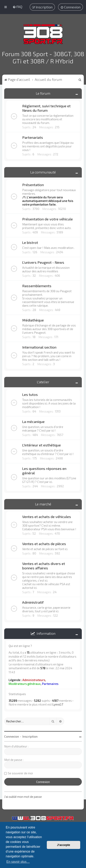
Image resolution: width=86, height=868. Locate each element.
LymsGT (58, 704)
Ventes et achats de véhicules (47, 516)
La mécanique (33, 421)
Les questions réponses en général (44, 470)
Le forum (43, 92)
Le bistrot (30, 242)
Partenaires (50, 683)
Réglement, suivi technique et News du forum (46, 107)
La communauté (43, 171)
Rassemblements (37, 285)
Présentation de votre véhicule (47, 218)
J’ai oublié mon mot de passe (23, 796)
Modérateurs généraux (25, 683)
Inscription (30, 735)
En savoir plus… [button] (18, 862)
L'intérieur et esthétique (41, 444)
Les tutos (30, 394)
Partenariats (33, 137)
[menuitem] (17, 7)
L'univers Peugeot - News (43, 262)
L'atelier (43, 381)
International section (39, 346)
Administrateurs (34, 679)
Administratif (33, 601)
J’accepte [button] (64, 845)
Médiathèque (33, 319)
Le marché (43, 503)
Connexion (12, 735)
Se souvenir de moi (20, 772)
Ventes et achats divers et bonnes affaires (44, 565)
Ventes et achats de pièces (44, 543)
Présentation (33, 184)
